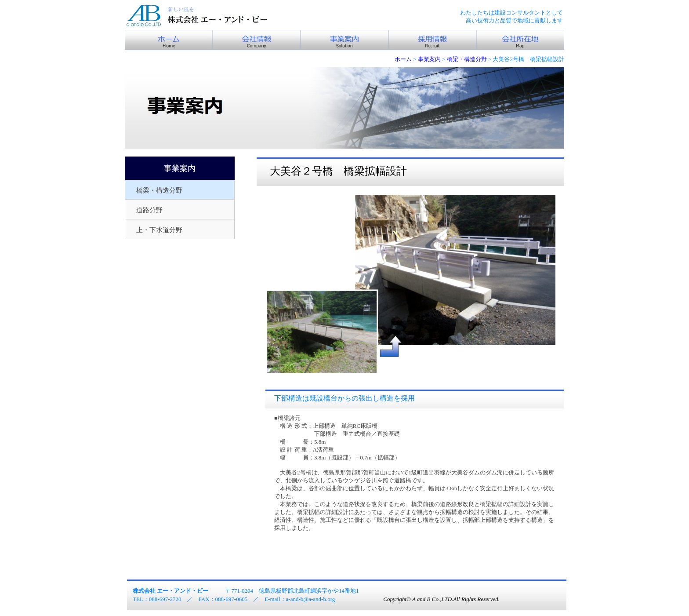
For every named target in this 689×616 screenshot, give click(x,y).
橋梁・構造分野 (159, 190)
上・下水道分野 (159, 230)
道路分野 (149, 210)
